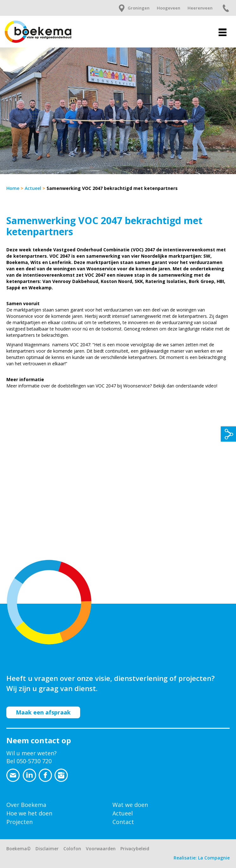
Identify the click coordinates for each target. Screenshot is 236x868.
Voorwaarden (101, 849)
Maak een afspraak (43, 712)
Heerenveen (200, 8)
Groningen (139, 8)
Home (13, 188)
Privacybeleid (135, 849)
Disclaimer (47, 849)
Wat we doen (130, 805)
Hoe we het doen (29, 813)
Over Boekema (26, 805)
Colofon (72, 849)
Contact (123, 822)
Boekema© (19, 849)
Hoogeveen (169, 8)
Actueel (33, 188)
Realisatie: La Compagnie (202, 858)
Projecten (19, 822)
